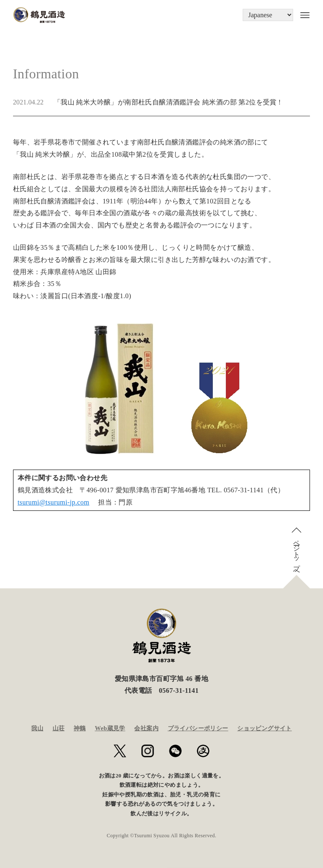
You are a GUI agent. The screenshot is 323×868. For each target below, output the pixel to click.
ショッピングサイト (265, 728)
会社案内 (146, 728)
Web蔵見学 (110, 728)
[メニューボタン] (302, 15)
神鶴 (80, 728)
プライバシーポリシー (198, 728)
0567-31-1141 (179, 690)
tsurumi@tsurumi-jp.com (54, 502)
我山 (37, 728)
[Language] (268, 15)
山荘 (59, 728)
